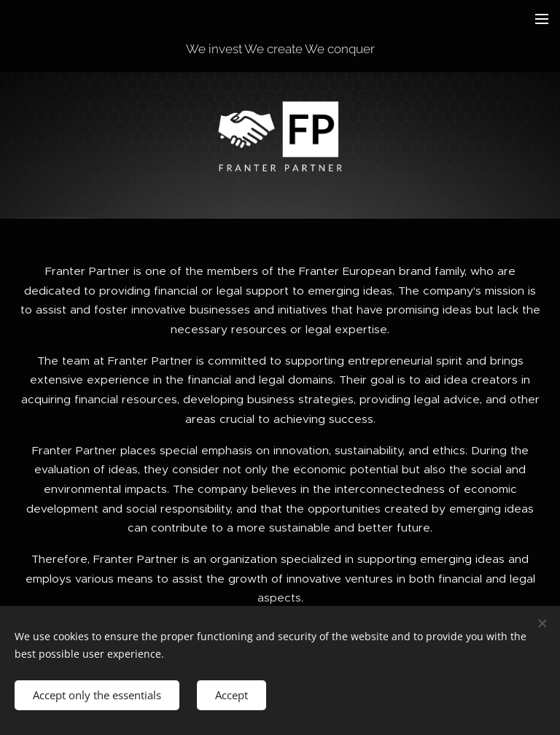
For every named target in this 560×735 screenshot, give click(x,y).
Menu (542, 19)
